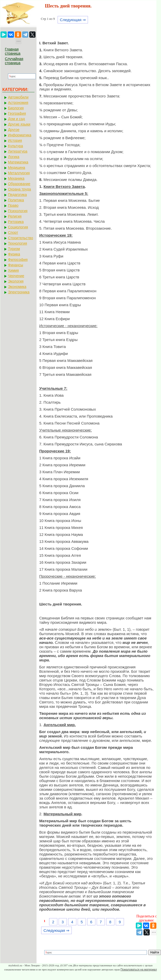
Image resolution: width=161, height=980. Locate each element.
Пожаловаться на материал (138, 969)
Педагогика (17, 195)
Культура (15, 146)
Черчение (16, 276)
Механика (16, 178)
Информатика (20, 135)
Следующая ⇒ (73, 20)
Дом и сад (16, 119)
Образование (19, 184)
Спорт (13, 232)
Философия (18, 260)
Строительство (20, 238)
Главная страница (13, 51)
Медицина (17, 168)
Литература (18, 151)
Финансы (16, 265)
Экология (16, 281)
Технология (17, 243)
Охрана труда (19, 189)
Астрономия (18, 103)
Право (13, 205)
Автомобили (18, 97)
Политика (16, 200)
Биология (16, 108)
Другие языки (19, 124)
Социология (18, 227)
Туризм (14, 249)
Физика (14, 254)
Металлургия (19, 173)
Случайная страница (14, 61)
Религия (15, 216)
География (17, 113)
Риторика (16, 222)
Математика (18, 162)
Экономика (17, 287)
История (15, 140)
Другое (14, 130)
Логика (14, 157)
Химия (13, 270)
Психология (18, 211)
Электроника (19, 292)
